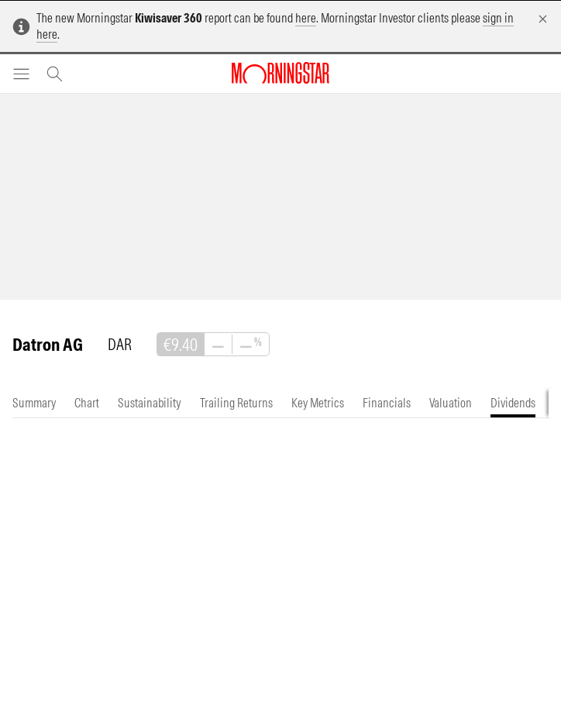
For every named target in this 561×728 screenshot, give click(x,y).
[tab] (34, 403)
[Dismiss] (543, 19)
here (306, 18)
